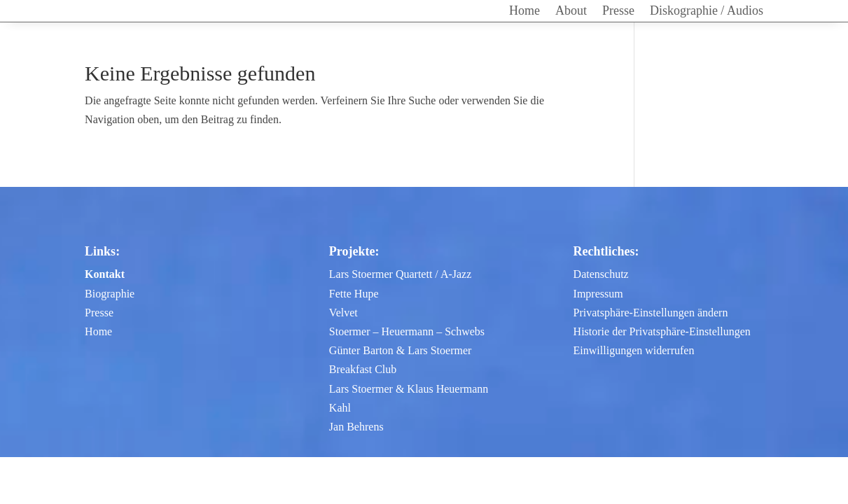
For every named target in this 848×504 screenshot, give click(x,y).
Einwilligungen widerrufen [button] (634, 350)
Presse (618, 12)
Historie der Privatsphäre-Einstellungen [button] (662, 331)
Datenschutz (601, 274)
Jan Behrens (356, 427)
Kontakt (105, 274)
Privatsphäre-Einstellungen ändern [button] (651, 313)
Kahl (340, 408)
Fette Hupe (354, 294)
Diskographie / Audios (707, 12)
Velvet (343, 313)
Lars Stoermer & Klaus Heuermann (409, 389)
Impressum (598, 294)
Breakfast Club (363, 369)
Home (524, 12)
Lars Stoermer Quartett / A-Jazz (400, 274)
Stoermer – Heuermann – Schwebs (407, 331)
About (571, 12)
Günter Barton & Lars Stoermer (401, 350)
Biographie (110, 294)
